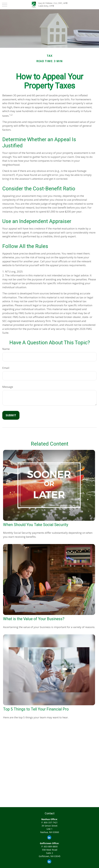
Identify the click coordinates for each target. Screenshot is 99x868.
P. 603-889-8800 (49, 847)
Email (6, 368)
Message (8, 387)
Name (6, 349)
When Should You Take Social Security (36, 525)
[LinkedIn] (49, 837)
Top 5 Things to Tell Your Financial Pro (36, 709)
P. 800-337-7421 (49, 822)
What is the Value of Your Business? (34, 619)
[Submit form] (11, 415)
